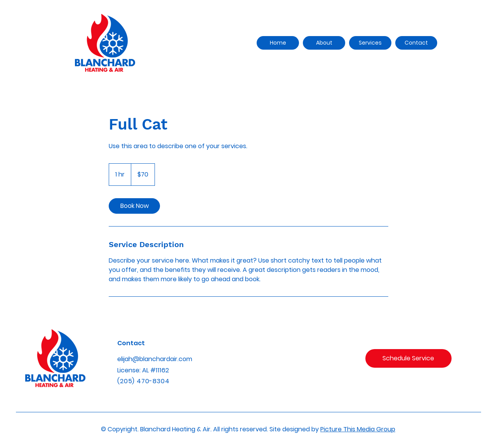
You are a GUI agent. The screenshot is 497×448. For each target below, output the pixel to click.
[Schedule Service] (408, 358)
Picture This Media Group (358, 429)
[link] (134, 206)
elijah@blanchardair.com (155, 359)
